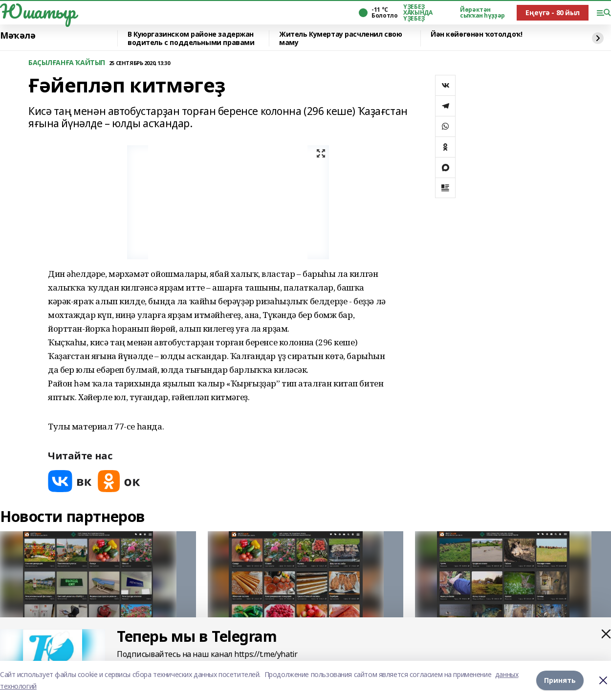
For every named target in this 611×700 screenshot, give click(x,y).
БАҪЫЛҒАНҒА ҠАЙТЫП (67, 63)
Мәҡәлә (18, 36)
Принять (560, 680)
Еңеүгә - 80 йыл (553, 12)
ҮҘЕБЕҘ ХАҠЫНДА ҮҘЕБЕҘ (418, 13)
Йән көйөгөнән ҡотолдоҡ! (476, 34)
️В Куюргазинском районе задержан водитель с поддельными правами (191, 38)
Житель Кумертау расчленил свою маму (340, 38)
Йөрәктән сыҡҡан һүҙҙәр (482, 13)
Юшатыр (38, 11)
